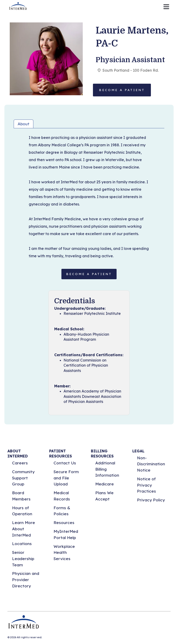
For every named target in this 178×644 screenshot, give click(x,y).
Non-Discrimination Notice (151, 464)
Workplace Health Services (64, 552)
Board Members (21, 496)
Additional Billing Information (107, 469)
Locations (22, 544)
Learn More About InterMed (24, 529)
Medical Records (62, 496)
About (24, 124)
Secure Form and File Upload (66, 478)
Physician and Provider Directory (26, 580)
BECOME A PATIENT (89, 274)
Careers (20, 463)
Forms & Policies (62, 511)
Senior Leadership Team (23, 558)
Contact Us (65, 463)
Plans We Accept (104, 496)
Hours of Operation (22, 511)
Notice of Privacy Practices (146, 485)
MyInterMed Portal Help (66, 534)
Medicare (105, 484)
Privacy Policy (151, 500)
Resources (64, 523)
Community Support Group (23, 478)
